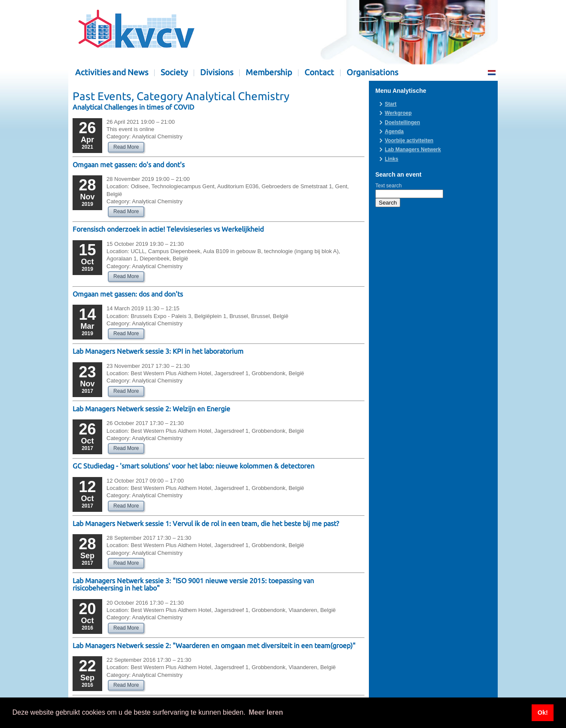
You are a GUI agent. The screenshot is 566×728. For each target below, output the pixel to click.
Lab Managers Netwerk (413, 150)
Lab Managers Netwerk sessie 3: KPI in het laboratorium (158, 351)
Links (391, 159)
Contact (319, 72)
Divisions (217, 72)
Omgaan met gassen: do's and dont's (129, 165)
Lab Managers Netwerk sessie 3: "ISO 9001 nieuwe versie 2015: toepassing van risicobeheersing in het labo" (193, 584)
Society (174, 72)
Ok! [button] (543, 713)
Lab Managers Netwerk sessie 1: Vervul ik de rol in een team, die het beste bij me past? (206, 523)
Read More (126, 147)
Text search (388, 186)
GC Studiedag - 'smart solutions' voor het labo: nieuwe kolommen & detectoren (193, 466)
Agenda (394, 132)
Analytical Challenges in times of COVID (133, 107)
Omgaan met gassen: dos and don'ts (128, 294)
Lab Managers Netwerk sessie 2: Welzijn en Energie (151, 409)
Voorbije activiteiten (409, 141)
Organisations (372, 72)
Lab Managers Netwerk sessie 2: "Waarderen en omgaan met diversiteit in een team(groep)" (214, 645)
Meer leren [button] (266, 712)
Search (388, 203)
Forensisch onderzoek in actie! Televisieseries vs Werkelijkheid (168, 229)
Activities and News (112, 72)
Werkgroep (398, 113)
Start (391, 104)
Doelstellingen (402, 122)
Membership (269, 72)
